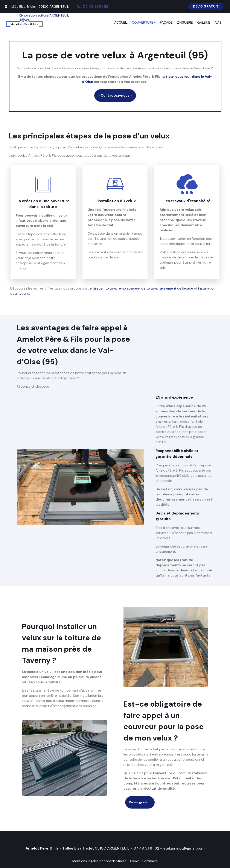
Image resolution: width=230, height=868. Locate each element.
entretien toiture (103, 288)
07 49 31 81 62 (146, 848)
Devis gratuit (140, 802)
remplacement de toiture (137, 288)
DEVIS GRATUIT (206, 6)
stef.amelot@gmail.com (184, 848)
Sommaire (150, 861)
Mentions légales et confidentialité (99, 861)
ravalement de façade (176, 288)
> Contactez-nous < (115, 95)
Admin (134, 861)
